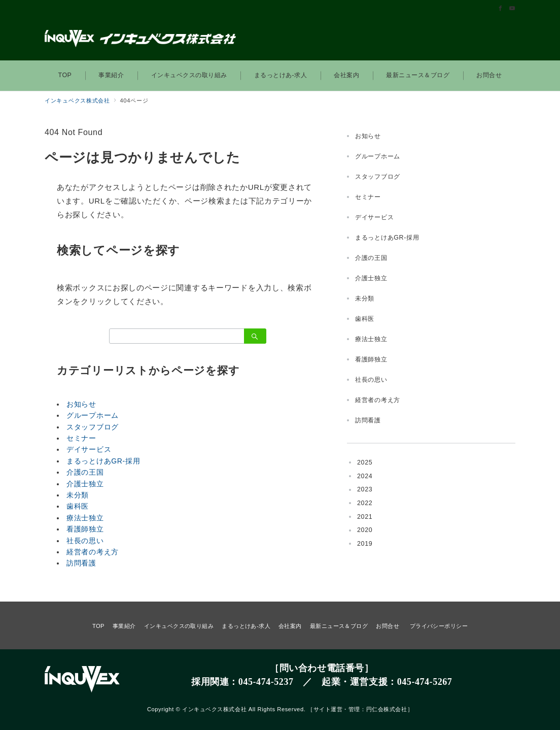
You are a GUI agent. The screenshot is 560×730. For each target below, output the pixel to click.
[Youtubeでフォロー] (512, 9)
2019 (365, 544)
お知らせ (81, 404)
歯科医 (78, 506)
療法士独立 (85, 518)
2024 (365, 476)
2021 (365, 517)
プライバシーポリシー (439, 626)
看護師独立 (85, 529)
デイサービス (89, 449)
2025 (365, 462)
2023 (365, 489)
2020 (365, 530)
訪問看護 (81, 563)
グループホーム (93, 415)
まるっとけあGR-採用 (103, 461)
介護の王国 (85, 472)
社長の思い (85, 541)
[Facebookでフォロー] (501, 9)
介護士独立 (85, 484)
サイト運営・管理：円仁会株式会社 (360, 709)
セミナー (81, 438)
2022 (365, 503)
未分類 (78, 495)
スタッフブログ (93, 427)
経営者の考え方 (93, 552)
